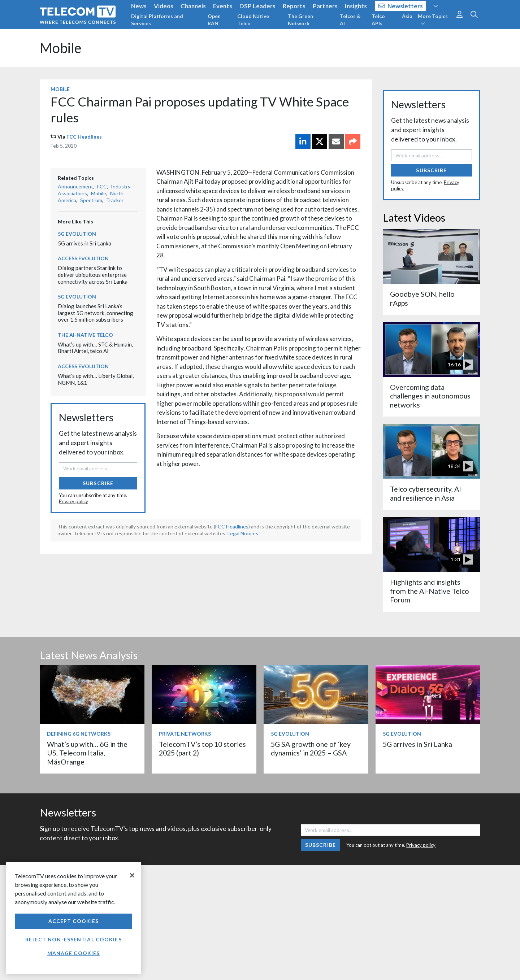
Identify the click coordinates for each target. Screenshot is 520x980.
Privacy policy (73, 501)
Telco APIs (378, 20)
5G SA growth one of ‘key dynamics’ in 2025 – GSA (311, 748)
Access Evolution (83, 258)
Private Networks (185, 734)
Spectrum (91, 200)
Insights (356, 6)
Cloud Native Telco (253, 20)
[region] (73, 918)
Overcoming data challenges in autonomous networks (430, 396)
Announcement (75, 186)
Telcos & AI (350, 20)
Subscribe (98, 483)
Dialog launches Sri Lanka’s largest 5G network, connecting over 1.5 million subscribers (96, 313)
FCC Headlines (84, 137)
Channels (193, 6)
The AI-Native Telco (85, 335)
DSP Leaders (257, 6)
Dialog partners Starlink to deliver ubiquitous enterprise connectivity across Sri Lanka (93, 275)
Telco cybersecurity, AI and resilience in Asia (426, 493)
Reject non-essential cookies (73, 939)
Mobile (61, 48)
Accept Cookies (74, 921)
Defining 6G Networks (79, 734)
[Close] (132, 875)
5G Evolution (77, 234)
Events (223, 6)
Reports (294, 6)
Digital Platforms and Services (157, 20)
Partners (325, 6)
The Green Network (300, 20)
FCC (102, 186)
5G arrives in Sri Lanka (84, 243)
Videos (164, 6)
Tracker (115, 200)
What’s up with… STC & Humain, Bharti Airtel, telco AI (95, 348)
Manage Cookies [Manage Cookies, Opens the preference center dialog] (74, 953)
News (139, 6)
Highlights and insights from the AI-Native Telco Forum (430, 591)
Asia (407, 16)
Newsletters (401, 6)
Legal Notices (243, 533)
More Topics (433, 19)
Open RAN (214, 20)
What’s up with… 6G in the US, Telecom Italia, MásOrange (87, 753)
